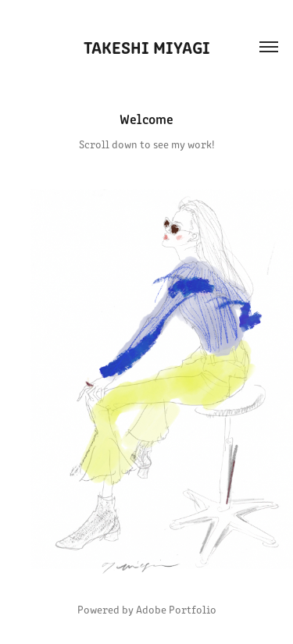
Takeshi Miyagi (147, 46)
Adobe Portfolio (176, 609)
